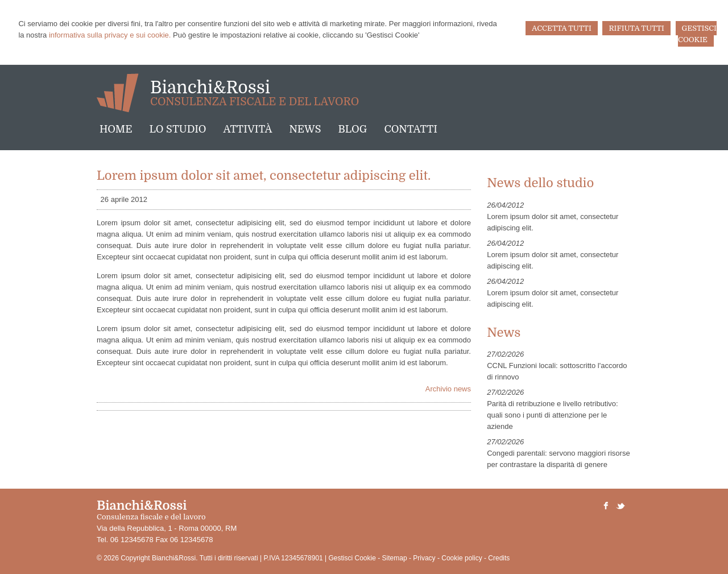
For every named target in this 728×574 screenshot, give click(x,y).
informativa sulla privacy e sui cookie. (110, 35)
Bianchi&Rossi (210, 88)
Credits (499, 558)
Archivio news (448, 389)
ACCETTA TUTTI (562, 28)
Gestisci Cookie (352, 558)
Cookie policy (462, 558)
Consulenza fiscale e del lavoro (255, 102)
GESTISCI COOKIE (697, 34)
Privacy (424, 558)
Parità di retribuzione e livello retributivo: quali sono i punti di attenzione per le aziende (553, 415)
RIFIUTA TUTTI (636, 28)
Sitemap (395, 558)
